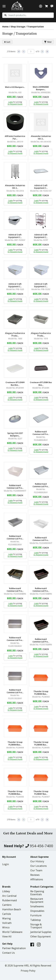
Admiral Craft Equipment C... (41, 187)
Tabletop (36, 920)
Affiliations (37, 879)
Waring (6, 918)
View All (7, 936)
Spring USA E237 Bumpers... (15, 434)
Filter (48, 42)
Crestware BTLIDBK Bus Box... (41, 384)
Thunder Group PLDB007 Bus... (41, 793)
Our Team (36, 870)
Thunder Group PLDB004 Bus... (15, 743)
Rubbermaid (10, 900)
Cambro (7, 905)
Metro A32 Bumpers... (15, 87)
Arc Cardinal (9, 896)
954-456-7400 (39, 846)
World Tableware (12, 932)
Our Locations (39, 866)
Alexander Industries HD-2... (41, 137)
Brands (6, 887)
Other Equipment (40, 936)
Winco (6, 927)
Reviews (35, 875)
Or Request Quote (15, 104)
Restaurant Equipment (37, 900)
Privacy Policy (28, 971)
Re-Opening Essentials (37, 893)
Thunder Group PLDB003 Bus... (41, 693)
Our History (37, 861)
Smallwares (37, 906)
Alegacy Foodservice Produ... (15, 334)
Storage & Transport (36, 926)
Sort (7, 42)
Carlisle (7, 914)
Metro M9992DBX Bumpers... (41, 88)
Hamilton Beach (12, 909)
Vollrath (7, 923)
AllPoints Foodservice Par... (15, 137)
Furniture (36, 915)
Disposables (37, 911)
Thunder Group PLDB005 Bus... (41, 743)
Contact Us (9, 953)
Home (5, 27)
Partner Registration (14, 948)
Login (11, 102)
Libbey (6, 891)
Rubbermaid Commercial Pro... (41, 433)
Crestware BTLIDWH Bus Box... (15, 384)
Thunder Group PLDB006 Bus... (15, 793)
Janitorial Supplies (41, 932)
